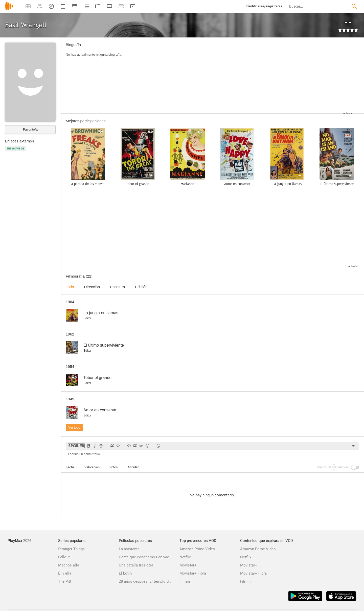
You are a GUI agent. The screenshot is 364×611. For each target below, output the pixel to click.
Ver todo (74, 427)
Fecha (70, 467)
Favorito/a (30, 129)
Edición (141, 287)
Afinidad (133, 467)
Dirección (92, 287)
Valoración (92, 467)
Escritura (117, 287)
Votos (114, 467)
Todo (70, 287)
